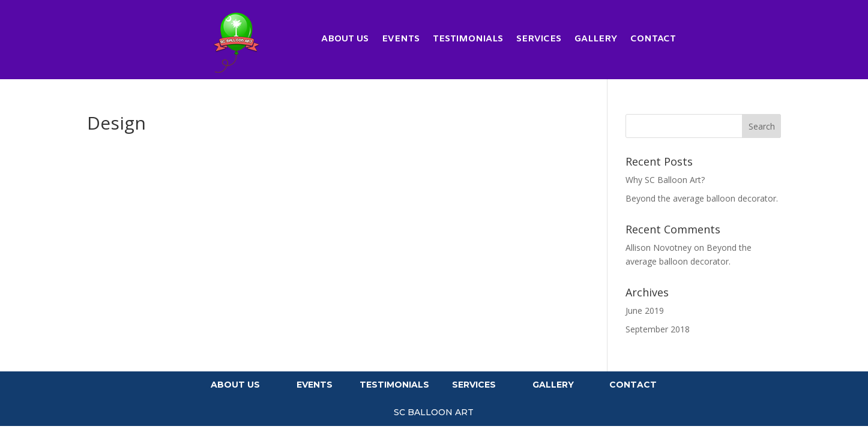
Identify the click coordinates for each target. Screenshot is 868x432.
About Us (345, 40)
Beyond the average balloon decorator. (702, 198)
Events (401, 40)
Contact (653, 40)
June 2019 (645, 310)
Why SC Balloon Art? (665, 180)
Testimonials (468, 40)
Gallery (596, 40)
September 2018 (658, 329)
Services (539, 40)
